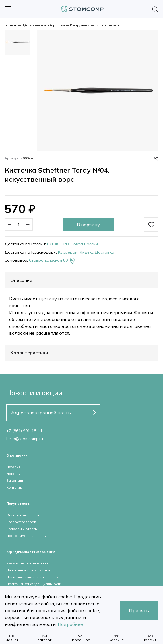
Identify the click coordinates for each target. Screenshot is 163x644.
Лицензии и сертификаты (28, 570)
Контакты (14, 487)
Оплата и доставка (23, 515)
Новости (13, 474)
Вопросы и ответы (22, 529)
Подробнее (70, 624)
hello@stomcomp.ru (25, 439)
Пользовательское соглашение (34, 577)
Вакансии (15, 480)
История (13, 467)
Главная (11, 25)
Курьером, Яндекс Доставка (86, 252)
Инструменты (80, 25)
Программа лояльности (27, 536)
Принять (139, 610)
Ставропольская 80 (52, 261)
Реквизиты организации (27, 563)
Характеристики (29, 353)
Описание (21, 280)
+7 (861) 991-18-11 (24, 431)
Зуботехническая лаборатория (43, 25)
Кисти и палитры (107, 25)
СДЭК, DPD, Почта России (72, 244)
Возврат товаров (21, 522)
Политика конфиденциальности (34, 584)
